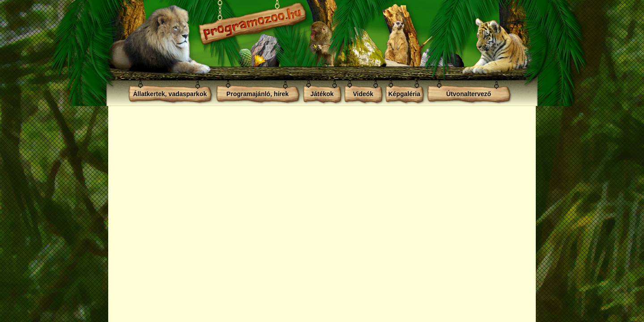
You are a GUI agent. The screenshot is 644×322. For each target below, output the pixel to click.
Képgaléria (404, 94)
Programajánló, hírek (257, 94)
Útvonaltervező (469, 94)
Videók (363, 94)
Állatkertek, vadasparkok (170, 94)
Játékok (322, 94)
